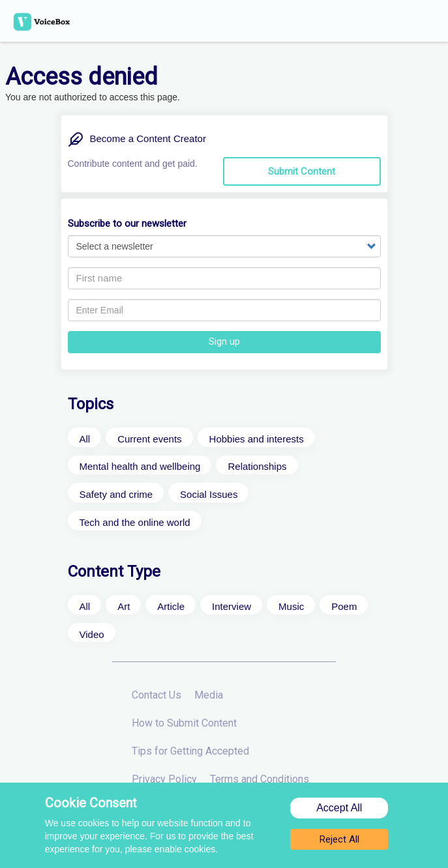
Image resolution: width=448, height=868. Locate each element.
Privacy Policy (164, 779)
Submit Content (302, 171)
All (85, 439)
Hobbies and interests (257, 439)
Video (92, 634)
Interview (231, 606)
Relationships (257, 466)
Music (291, 606)
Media (209, 695)
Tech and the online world (135, 522)
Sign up (224, 341)
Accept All (339, 810)
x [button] (441, 7)
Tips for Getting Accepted (190, 751)
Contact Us (157, 695)
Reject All (339, 842)
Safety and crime (116, 494)
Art (124, 606)
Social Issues (209, 494)
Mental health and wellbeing (140, 466)
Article (171, 606)
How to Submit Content (184, 723)
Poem (344, 606)
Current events (149, 439)
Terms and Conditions (260, 779)
